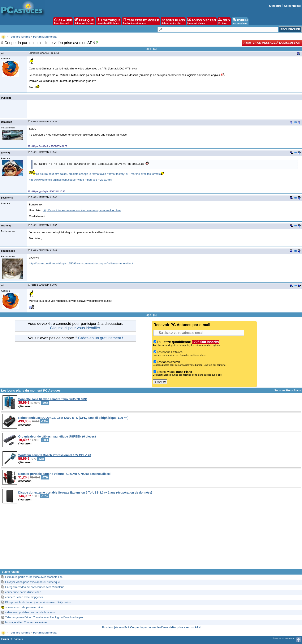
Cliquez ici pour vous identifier (75, 328)
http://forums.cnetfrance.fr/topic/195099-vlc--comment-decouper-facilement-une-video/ (81, 263)
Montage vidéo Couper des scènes (26, 622)
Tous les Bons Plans (288, 390)
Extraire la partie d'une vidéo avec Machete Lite (34, 577)
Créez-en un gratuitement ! (101, 338)
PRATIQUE (84, 21)
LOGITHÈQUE (109, 21)
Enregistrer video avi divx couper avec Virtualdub (35, 587)
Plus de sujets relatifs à (151, 627)
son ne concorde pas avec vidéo (25, 607)
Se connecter (293, 6)
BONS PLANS (173, 21)
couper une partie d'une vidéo (23, 592)
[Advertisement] (151, 539)
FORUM (240, 21)
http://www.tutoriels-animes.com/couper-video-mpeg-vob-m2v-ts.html (70, 180)
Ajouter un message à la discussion (272, 43)
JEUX (224, 21)
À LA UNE (63, 21)
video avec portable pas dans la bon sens (30, 612)
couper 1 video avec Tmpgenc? (24, 597)
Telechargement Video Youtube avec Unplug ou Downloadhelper (44, 617)
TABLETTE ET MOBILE (141, 21)
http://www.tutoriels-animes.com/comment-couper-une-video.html (82, 210)
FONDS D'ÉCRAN (202, 21)
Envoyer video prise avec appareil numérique (33, 582)
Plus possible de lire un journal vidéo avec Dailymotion (38, 602)
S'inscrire (275, 6)
